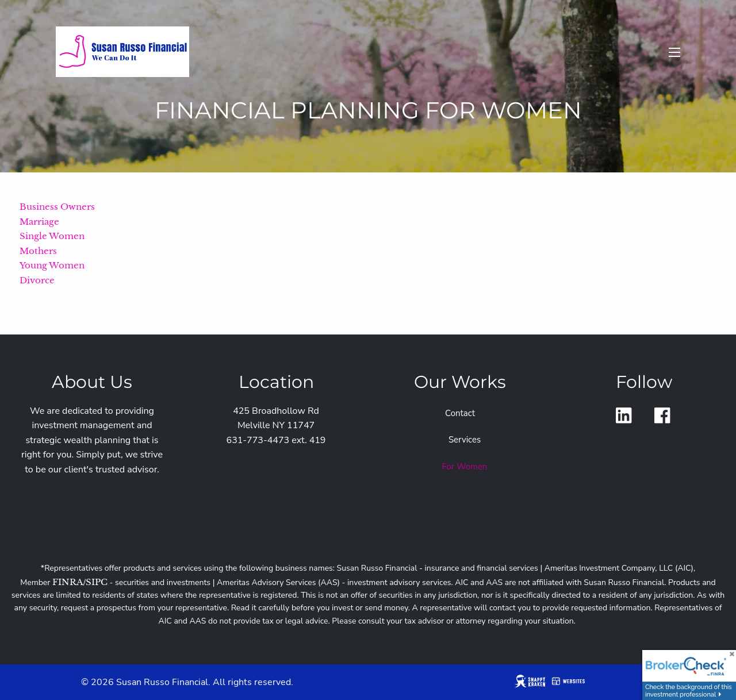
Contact (460, 413)
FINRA (68, 582)
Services (465, 440)
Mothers (38, 251)
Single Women (52, 236)
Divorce (37, 280)
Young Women (52, 265)
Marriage (39, 222)
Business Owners (57, 207)
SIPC (97, 582)
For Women (465, 467)
